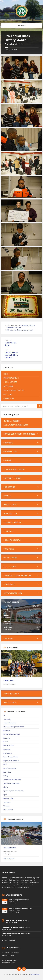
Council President (9, 723)
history (25, 330)
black (12, 330)
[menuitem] (21, 374)
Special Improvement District (13, 791)
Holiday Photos (9, 745)
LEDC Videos (8, 753)
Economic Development (12, 734)
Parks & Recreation (10, 768)
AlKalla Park (8, 680)
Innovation (7, 749)
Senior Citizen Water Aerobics (20, 909)
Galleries (14, 50)
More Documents (9, 940)
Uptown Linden (8, 798)
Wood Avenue (8, 810)
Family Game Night (10, 344)
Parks (5, 764)
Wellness (7, 806)
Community (24, 325)
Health (6, 742)
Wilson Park (14, 904)
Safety (6, 776)
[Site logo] (22, 19)
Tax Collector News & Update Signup (16, 927)
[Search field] (21, 406)
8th (8, 330)
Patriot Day (7, 772)
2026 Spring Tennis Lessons (19, 900)
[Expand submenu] (38, 434)
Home (7, 50)
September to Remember (12, 779)
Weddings (7, 802)
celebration (18, 330)
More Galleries (9, 859)
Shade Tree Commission (12, 783)
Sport (5, 795)
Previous (8, 340)
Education (7, 738)
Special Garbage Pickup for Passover (16, 933)
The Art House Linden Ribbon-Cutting (11, 355)
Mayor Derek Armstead (11, 761)
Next (6, 350)
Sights (6, 787)
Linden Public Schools (11, 757)
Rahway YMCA (15, 913)
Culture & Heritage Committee (14, 727)
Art (4, 715)
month (31, 330)
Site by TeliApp (35, 974)
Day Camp (7, 730)
